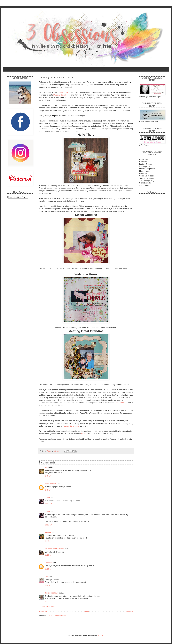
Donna (47, 497)
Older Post (129, 611)
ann (46, 467)
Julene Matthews (52, 593)
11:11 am (48, 541)
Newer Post (44, 611)
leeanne (48, 532)
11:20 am (48, 602)
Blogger (100, 635)
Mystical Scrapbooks (62, 95)
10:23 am (48, 525)
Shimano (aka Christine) (55, 549)
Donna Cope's (64, 92)
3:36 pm (48, 585)
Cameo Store (120, 403)
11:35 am (48, 569)
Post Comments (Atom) (58, 616)
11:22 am (48, 555)
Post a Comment (48, 607)
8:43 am (48, 490)
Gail (47, 577)
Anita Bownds (51, 484)
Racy (83, 434)
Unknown (49, 563)
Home (7, 69)
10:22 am (48, 504)
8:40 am (48, 476)
